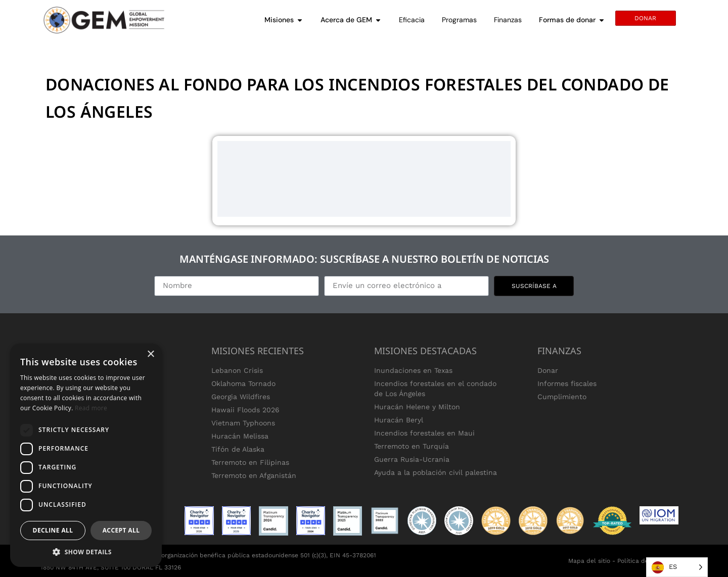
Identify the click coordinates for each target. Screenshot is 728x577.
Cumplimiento (562, 397)
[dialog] (86, 455)
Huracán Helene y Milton (417, 407)
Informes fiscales (567, 383)
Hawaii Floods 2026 (245, 410)
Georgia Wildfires (241, 397)
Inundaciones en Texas (413, 370)
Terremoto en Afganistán (254, 475)
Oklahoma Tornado (243, 383)
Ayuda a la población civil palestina (436, 472)
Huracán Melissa (240, 436)
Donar (548, 370)
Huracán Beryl (399, 420)
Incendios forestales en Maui (424, 433)
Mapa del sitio (589, 561)
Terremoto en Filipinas (250, 462)
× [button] (150, 354)
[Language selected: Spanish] (677, 567)
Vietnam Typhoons (243, 423)
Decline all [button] (53, 530)
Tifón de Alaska (238, 449)
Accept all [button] (121, 530)
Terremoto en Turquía (412, 446)
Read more (91, 408)
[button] (86, 552)
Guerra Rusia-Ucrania (412, 459)
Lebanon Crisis (237, 370)
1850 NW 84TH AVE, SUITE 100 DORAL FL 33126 (111, 567)
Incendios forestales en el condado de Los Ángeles (435, 389)
